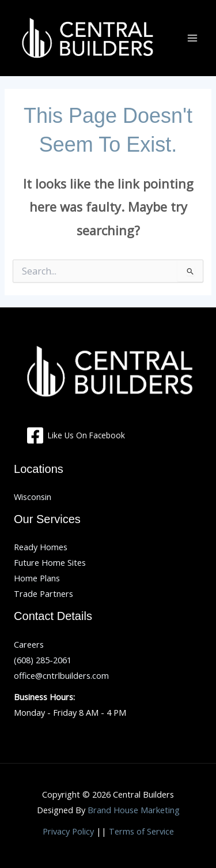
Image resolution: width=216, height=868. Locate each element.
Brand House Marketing (134, 810)
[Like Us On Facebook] (75, 435)
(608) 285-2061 (43, 660)
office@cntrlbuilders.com (61, 675)
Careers (29, 644)
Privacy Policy (68, 831)
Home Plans (37, 578)
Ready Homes (41, 547)
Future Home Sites (50, 562)
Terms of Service (141, 831)
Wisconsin (33, 497)
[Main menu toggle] (192, 38)
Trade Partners (43, 593)
